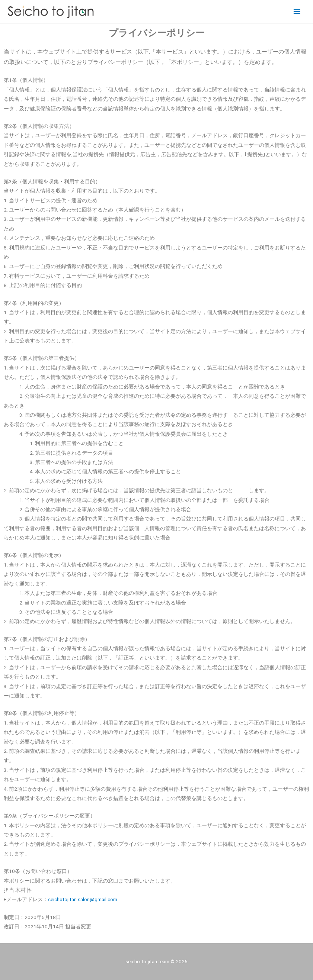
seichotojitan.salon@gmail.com (83, 899)
